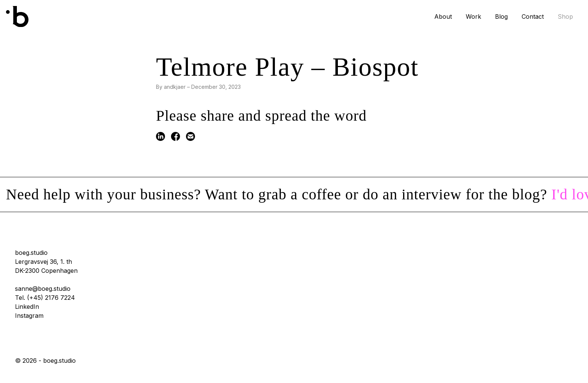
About (443, 16)
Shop (565, 16)
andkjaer (175, 87)
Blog (501, 16)
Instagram (29, 316)
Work (473, 16)
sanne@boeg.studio (43, 289)
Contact (533, 16)
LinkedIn (27, 307)
